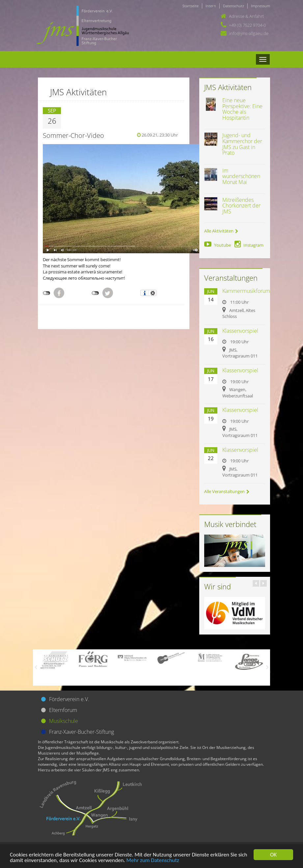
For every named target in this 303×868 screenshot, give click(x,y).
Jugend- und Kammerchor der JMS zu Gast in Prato (242, 144)
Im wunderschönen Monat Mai (241, 176)
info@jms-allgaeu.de (249, 33)
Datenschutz (234, 6)
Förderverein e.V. (69, 699)
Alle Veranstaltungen (227, 491)
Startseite (191, 6)
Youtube (218, 245)
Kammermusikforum (246, 291)
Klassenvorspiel (240, 331)
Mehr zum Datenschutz (153, 861)
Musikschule (64, 721)
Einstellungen (153, 293)
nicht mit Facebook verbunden (47, 293)
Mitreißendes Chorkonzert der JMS (241, 206)
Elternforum (63, 710)
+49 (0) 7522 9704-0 (247, 25)
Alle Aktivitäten (221, 231)
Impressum (261, 6)
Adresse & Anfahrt (246, 16)
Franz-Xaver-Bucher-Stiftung (82, 732)
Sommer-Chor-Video (73, 135)
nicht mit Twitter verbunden (95, 293)
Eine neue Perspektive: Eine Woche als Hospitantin (242, 109)
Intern (211, 6)
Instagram (249, 245)
